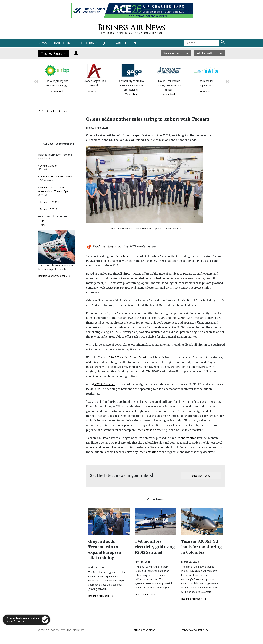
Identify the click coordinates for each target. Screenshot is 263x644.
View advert (57, 91)
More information (15, 621)
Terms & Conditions (145, 630)
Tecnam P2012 (49, 209)
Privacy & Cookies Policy (195, 630)
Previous (36, 81)
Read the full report (101, 596)
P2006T (181, 318)
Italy (42, 225)
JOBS (107, 43)
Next (227, 81)
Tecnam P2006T (49, 202)
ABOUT (121, 43)
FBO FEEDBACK (87, 43)
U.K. (42, 221)
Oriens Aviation (49, 166)
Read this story (103, 246)
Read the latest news (53, 111)
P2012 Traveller (119, 357)
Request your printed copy (54, 276)
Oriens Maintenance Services (57, 176)
